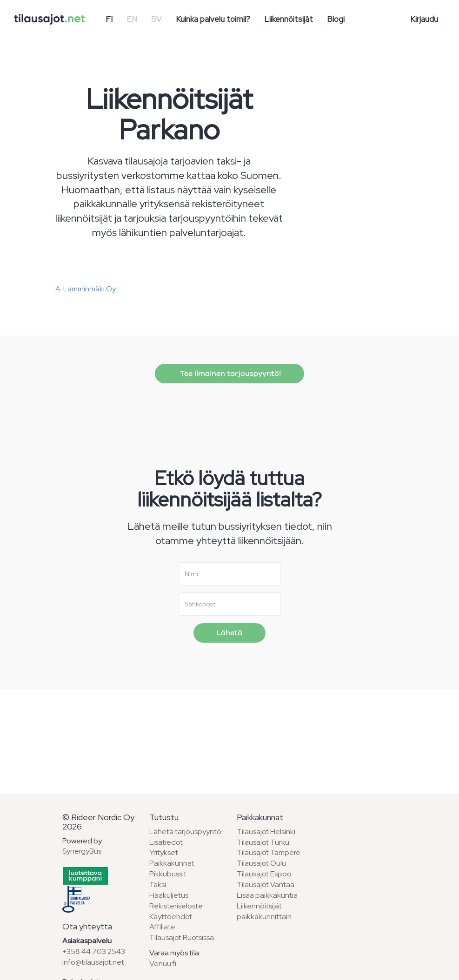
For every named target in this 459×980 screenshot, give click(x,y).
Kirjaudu (424, 19)
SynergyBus (82, 851)
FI (109, 19)
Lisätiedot (166, 842)
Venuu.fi (163, 964)
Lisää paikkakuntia (267, 895)
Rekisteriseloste (176, 906)
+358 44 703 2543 (94, 951)
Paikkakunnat (172, 863)
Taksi (158, 885)
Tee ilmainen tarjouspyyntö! (229, 374)
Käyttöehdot (171, 917)
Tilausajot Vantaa (266, 885)
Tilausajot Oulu (261, 863)
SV (156, 19)
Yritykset (164, 852)
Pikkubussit (168, 874)
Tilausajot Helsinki (266, 832)
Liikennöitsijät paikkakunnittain (264, 911)
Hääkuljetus (169, 895)
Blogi (336, 19)
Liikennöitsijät (289, 19)
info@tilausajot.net (93, 962)
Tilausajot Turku (263, 842)
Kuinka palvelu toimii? (213, 19)
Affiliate (162, 927)
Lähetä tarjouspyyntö (185, 832)
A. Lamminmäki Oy (86, 289)
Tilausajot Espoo (264, 874)
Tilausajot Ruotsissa (182, 937)
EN (132, 19)
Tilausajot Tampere (269, 852)
